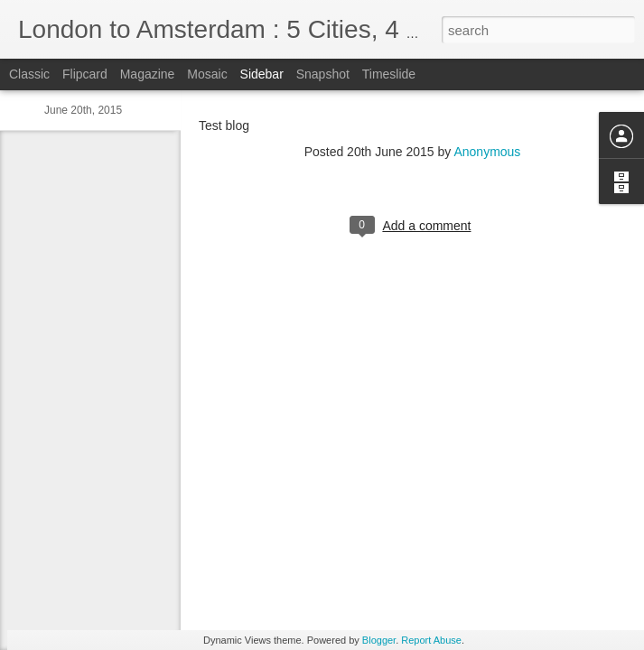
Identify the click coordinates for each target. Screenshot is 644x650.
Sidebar (262, 74)
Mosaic (207, 74)
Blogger (379, 640)
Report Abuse (431, 640)
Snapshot (323, 74)
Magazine (148, 74)
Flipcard (85, 74)
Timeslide (389, 74)
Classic (29, 74)
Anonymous (487, 152)
